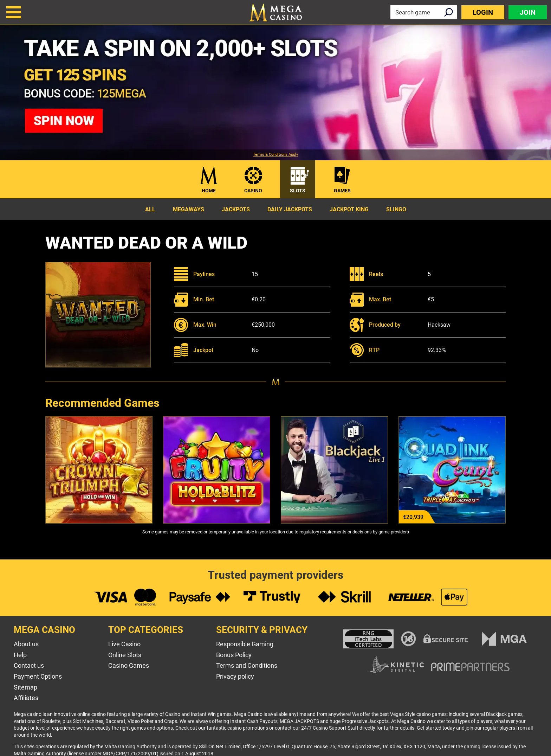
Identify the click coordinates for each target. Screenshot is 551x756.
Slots (298, 191)
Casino (253, 191)
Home (209, 191)
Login (483, 12)
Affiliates (26, 698)
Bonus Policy (234, 655)
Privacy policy (235, 676)
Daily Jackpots (290, 209)
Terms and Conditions (247, 665)
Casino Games (129, 665)
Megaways (189, 209)
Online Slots (125, 655)
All (150, 209)
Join (528, 12)
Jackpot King (349, 209)
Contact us (29, 665)
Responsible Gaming (245, 644)
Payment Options (38, 676)
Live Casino (124, 644)
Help (20, 655)
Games (342, 191)
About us (26, 644)
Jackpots (236, 209)
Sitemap (25, 687)
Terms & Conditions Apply (275, 155)
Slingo (396, 209)
